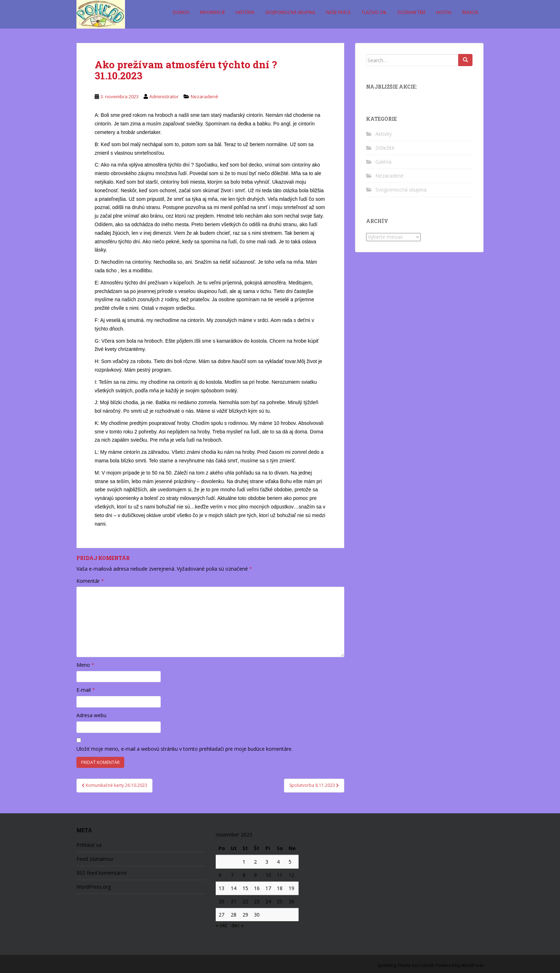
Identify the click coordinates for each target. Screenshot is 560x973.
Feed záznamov (95, 859)
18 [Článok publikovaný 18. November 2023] (280, 888)
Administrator (164, 96)
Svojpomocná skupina (290, 12)
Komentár (90, 581)
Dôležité (385, 148)
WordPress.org (94, 887)
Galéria (383, 162)
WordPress (472, 965)
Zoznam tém (411, 12)
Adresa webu (91, 715)
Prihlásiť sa (89, 845)
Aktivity (384, 134)
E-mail (86, 690)
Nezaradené (204, 96)
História (245, 12)
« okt (221, 925)
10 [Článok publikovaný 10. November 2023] (268, 875)
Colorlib (426, 965)
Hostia (444, 12)
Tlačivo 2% (374, 12)
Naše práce (338, 12)
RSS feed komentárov (102, 873)
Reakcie (470, 12)
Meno (85, 665)
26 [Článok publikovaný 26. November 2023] (291, 901)
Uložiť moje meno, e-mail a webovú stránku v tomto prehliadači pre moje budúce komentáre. (184, 749)
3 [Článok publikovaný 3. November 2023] (267, 862)
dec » (237, 925)
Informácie (212, 12)
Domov (181, 12)
